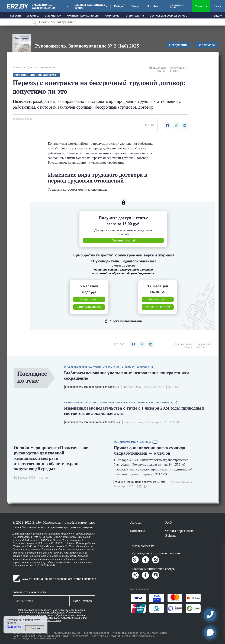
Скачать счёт (89, 299)
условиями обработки (51, 612)
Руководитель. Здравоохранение (44, 6)
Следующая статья (178, 69)
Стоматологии (135, 16)
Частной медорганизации (83, 16)
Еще (216, 16)
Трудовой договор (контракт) (37, 75)
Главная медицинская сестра (90, 6)
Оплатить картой (89, 307)
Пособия (152, 6)
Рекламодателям (49, 636)
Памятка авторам (24, 636)
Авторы (136, 522)
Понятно (35, 628)
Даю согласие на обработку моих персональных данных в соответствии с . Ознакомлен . (52, 615)
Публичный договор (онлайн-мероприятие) (140, 633)
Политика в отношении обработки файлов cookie (123, 636)
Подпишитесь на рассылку (30, 592)
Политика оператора (76, 636)
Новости (15, 16)
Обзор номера (53, 16)
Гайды (118, 6)
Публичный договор (97, 633)
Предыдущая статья (157, 69)
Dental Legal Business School (168, 16)
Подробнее (14, 627)
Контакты (137, 531)
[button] (167, 125)
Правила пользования (67, 633)
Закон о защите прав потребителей (34, 639)
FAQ (169, 522)
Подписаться (82, 601)
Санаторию (112, 16)
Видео (135, 6)
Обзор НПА (33, 16)
